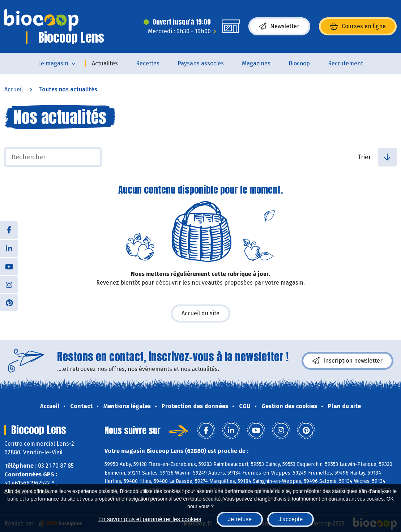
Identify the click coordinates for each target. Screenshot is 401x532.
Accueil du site (200, 313)
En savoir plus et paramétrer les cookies (150, 519)
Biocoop (299, 63)
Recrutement (345, 63)
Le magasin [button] (53, 63)
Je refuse (240, 519)
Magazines (256, 63)
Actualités (105, 63)
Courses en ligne (358, 26)
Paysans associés (201, 63)
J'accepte (291, 519)
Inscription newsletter (347, 361)
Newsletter (279, 26)
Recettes (148, 63)
